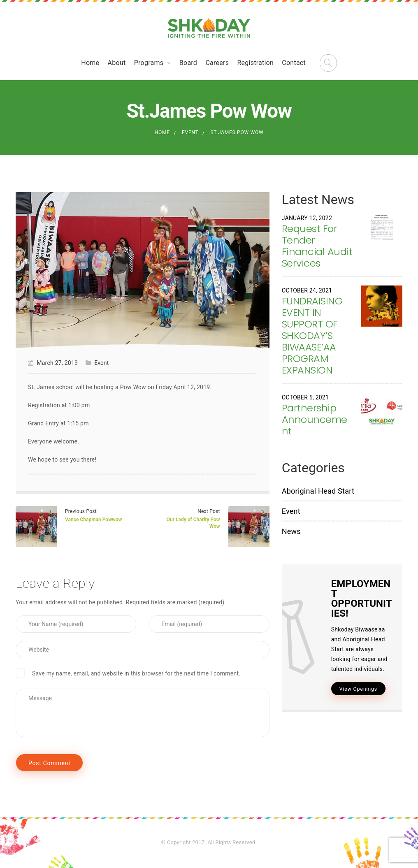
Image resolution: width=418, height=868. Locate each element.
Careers (217, 63)
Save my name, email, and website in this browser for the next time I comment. (136, 673)
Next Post (209, 511)
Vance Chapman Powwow (93, 520)
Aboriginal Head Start (318, 491)
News (291, 531)
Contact (294, 63)
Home (90, 63)
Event (190, 132)
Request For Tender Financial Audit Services (317, 246)
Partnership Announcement (315, 419)
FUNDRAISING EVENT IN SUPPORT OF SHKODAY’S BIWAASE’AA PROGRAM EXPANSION (312, 335)
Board (188, 63)
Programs (149, 63)
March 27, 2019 (57, 363)
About (117, 63)
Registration (255, 63)
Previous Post (81, 511)
